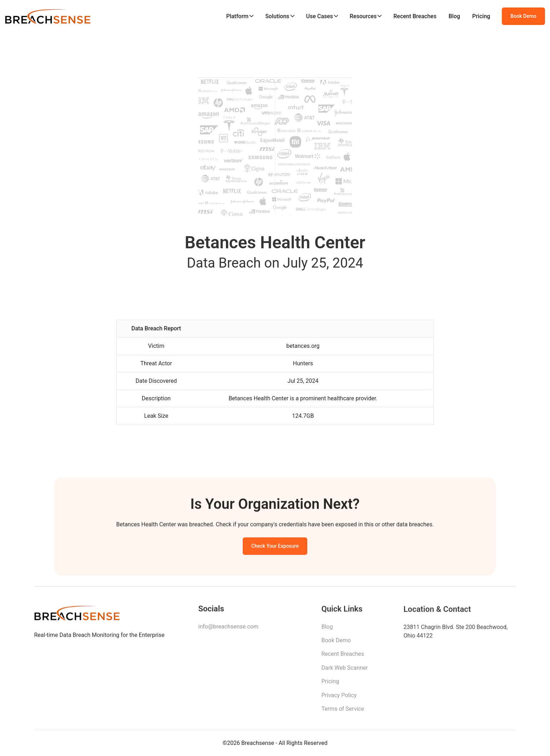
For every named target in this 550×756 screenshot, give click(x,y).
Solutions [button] (277, 16)
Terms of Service (343, 711)
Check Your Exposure (275, 547)
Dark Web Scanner (345, 670)
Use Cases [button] (319, 16)
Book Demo (523, 16)
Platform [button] (238, 16)
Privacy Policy (339, 698)
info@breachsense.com (228, 628)
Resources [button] (363, 16)
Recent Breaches (415, 16)
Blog (454, 16)
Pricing (481, 16)
